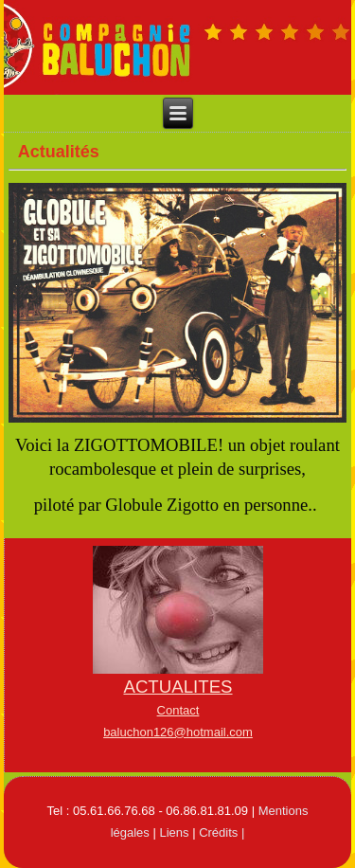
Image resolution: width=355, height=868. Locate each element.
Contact (178, 710)
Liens (174, 832)
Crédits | (222, 832)
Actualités (59, 152)
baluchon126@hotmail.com (178, 732)
